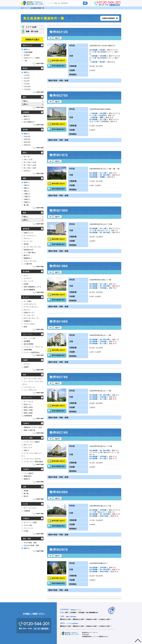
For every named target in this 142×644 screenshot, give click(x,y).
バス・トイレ (28, 334)
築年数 (25, 130)
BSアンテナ (27, 445)
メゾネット (27, 278)
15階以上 (26, 196)
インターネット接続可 (31, 442)
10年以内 (26, 136)
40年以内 (26, 145)
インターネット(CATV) (31, 459)
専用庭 (25, 244)
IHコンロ (26, 310)
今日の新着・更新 (29, 543)
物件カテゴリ (28, 45)
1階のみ (26, 185)
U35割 (25, 531)
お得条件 (26, 518)
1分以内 (26, 75)
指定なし (26, 49)
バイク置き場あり (29, 252)
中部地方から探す (92, 619)
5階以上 (26, 191)
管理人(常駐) (27, 413)
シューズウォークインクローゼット (32, 383)
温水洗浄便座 (27, 344)
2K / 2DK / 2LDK (29, 162)
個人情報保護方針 (92, 612)
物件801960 (59, 322)
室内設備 (26, 271)
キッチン (26, 297)
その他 (25, 504)
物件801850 (59, 211)
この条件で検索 (39, 63)
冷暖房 (25, 360)
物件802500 (59, 492)
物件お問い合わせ (58, 61)
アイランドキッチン (30, 307)
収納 (24, 375)
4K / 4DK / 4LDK (29, 168)
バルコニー (27, 238)
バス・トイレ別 (28, 338)
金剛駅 (102, 177)
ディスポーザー (28, 315)
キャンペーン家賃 (29, 522)
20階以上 (26, 199)
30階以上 (26, 202)
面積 (24, 213)
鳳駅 (102, 117)
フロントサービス (29, 261)
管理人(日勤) (27, 410)
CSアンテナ (27, 447)
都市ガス (26, 255)
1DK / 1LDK (27, 159)
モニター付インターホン (31, 247)
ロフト (25, 275)
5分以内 (26, 81)
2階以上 (26, 188)
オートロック (27, 402)
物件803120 (59, 32)
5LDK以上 (26, 171)
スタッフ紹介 (64, 612)
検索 (85, 3)
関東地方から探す (66, 619)
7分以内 (26, 84)
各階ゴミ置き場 (28, 430)
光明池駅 (103, 288)
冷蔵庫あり (27, 321)
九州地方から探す (105, 619)
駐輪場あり (27, 258)
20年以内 (26, 139)
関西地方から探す (79, 619)
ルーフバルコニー (29, 236)
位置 (24, 487)
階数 (24, 178)
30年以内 (26, 142)
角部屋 (25, 491)
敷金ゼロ (26, 116)
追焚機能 (26, 341)
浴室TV (25, 450)
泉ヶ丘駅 (103, 119)
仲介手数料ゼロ (28, 122)
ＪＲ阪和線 (94, 56)
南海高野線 (94, 177)
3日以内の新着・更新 (30, 545)
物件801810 (59, 155)
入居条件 (26, 423)
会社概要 (73, 612)
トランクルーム (28, 387)
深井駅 (102, 50)
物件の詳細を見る (58, 66)
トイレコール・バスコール (32, 347)
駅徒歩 (25, 68)
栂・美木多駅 (105, 175)
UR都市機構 (27, 52)
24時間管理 (27, 416)
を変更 (31, 27)
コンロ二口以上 (28, 324)
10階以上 (26, 194)
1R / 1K (25, 157)
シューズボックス (29, 390)
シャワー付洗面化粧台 (31, 352)
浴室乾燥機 (27, 350)
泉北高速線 (94, 50)
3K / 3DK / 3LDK (29, 165)
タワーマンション (29, 508)
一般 (24, 61)
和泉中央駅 (104, 516)
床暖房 (25, 367)
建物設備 (26, 229)
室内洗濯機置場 (28, 290)
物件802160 (59, 377)
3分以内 (26, 78)
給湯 (24, 327)
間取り (25, 153)
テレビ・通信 (28, 438)
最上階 (25, 205)
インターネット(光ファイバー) (32, 455)
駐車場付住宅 (27, 250)
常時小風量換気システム (31, 287)
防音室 (25, 284)
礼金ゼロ (26, 119)
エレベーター (27, 241)
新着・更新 (27, 539)
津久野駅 (103, 56)
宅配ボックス (27, 233)
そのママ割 (27, 525)
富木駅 (102, 62)
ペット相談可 (27, 473)
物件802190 (59, 433)
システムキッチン (29, 304)
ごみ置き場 (27, 264)
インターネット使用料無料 (32, 462)
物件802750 (59, 95)
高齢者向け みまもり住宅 (32, 427)
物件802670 (59, 550)
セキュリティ (28, 398)
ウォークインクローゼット (32, 379)
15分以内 (26, 89)
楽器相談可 (27, 476)
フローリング (27, 281)
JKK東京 (26, 55)
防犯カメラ (27, 404)
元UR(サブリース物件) (31, 58)
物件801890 (59, 266)
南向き (25, 496)
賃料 (24, 97)
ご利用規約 (81, 612)
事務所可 (26, 479)
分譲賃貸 (26, 511)
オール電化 (27, 301)
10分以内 (26, 86)
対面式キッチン (28, 312)
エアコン (26, 364)
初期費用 (26, 112)
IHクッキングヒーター (31, 318)
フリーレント (27, 528)
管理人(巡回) (27, 407)
